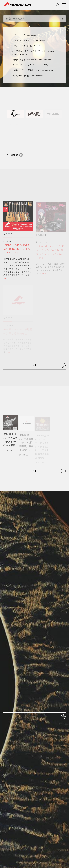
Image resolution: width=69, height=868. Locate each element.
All (35, 365)
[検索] (62, 19)
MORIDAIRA (17, 4)
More (34, 717)
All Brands (13, 155)
